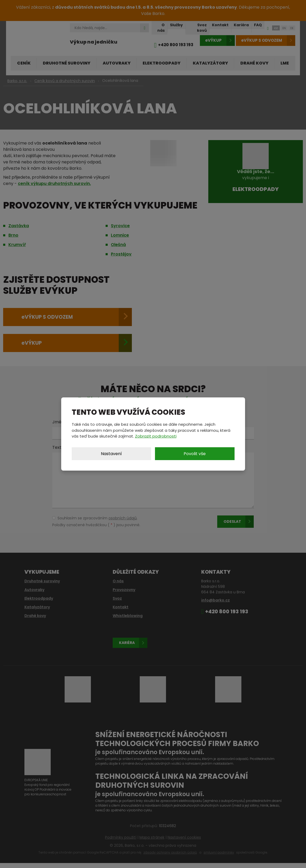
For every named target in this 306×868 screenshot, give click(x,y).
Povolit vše (195, 454)
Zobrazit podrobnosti (156, 436)
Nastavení (111, 454)
